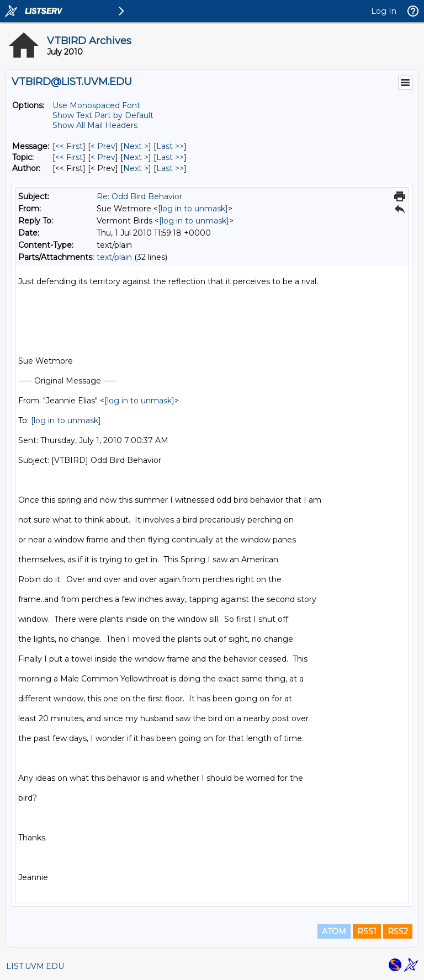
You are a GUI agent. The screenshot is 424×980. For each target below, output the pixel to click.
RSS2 (398, 931)
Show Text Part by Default (103, 115)
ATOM (334, 931)
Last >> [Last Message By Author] (170, 168)
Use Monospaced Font (96, 105)
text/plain (114, 257)
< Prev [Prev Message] (103, 146)
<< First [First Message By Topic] (69, 157)
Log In (384, 11)
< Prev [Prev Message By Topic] (103, 157)
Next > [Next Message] (136, 146)
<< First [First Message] (69, 146)
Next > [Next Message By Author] (136, 168)
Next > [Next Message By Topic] (136, 157)
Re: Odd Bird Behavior (139, 196)
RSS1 (367, 931)
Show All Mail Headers (95, 125)
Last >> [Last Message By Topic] (170, 157)
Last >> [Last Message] (170, 146)
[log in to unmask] (193, 209)
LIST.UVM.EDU (35, 966)
